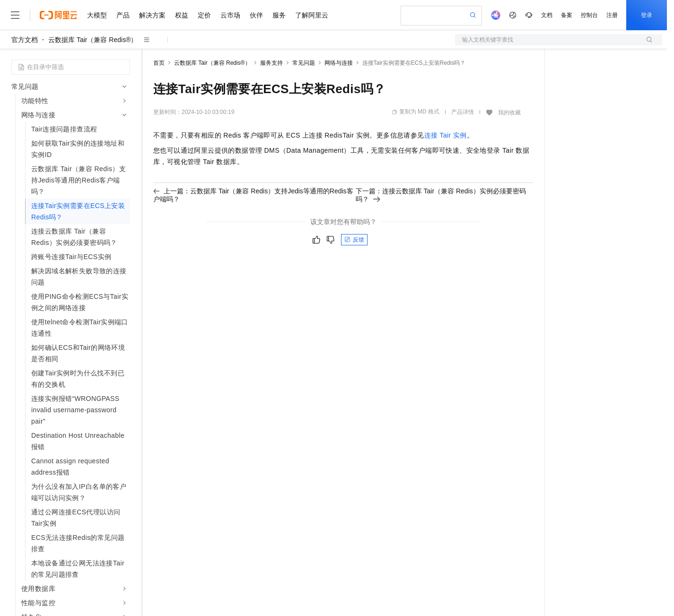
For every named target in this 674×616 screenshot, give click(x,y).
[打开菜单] (15, 15)
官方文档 (25, 40)
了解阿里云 (312, 15)
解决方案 (152, 15)
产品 (123, 15)
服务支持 (271, 63)
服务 (279, 15)
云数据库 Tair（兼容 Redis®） (93, 40)
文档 (547, 15)
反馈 (354, 240)
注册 (612, 15)
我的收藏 (509, 113)
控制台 (589, 15)
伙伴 (256, 15)
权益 (182, 15)
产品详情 (463, 112)
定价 (204, 15)
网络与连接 (339, 63)
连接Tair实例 (446, 135)
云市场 (230, 15)
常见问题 (304, 63)
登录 (647, 15)
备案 (567, 15)
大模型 (97, 15)
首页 (159, 63)
